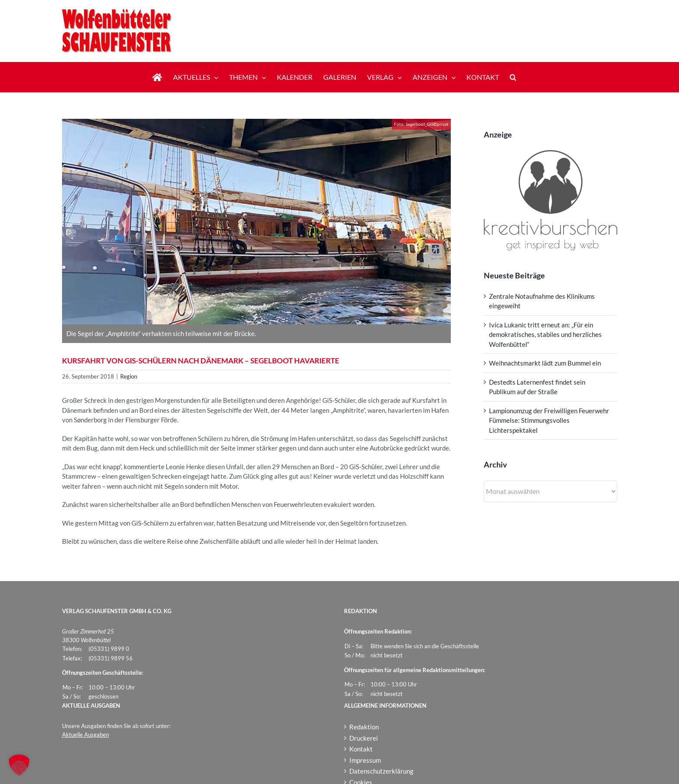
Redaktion (364, 727)
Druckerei (364, 738)
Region (129, 376)
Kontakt (361, 749)
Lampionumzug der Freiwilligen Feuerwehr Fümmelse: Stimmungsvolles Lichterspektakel (549, 420)
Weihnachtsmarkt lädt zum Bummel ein (545, 363)
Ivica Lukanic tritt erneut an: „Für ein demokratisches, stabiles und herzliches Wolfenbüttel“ (545, 335)
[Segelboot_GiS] (256, 222)
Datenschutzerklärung (381, 771)
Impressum (365, 760)
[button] (513, 77)
